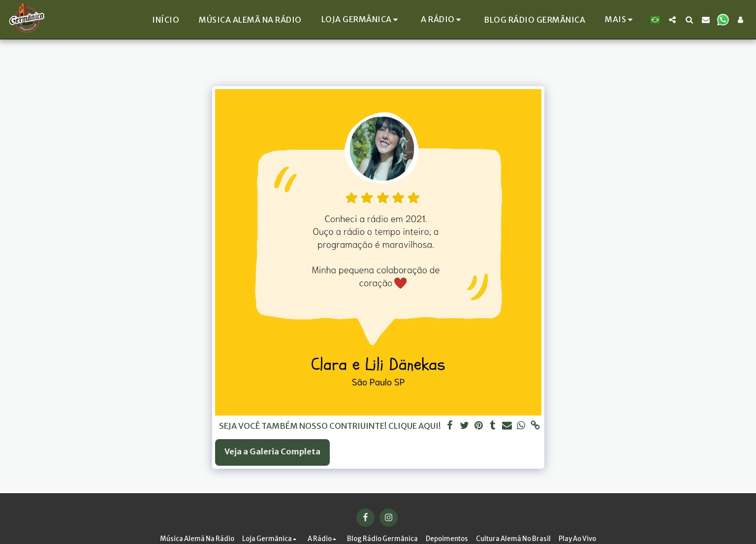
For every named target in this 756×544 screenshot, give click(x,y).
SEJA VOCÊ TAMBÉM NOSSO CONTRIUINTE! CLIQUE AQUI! (330, 426)
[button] (363, 19)
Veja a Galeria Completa (272, 452)
